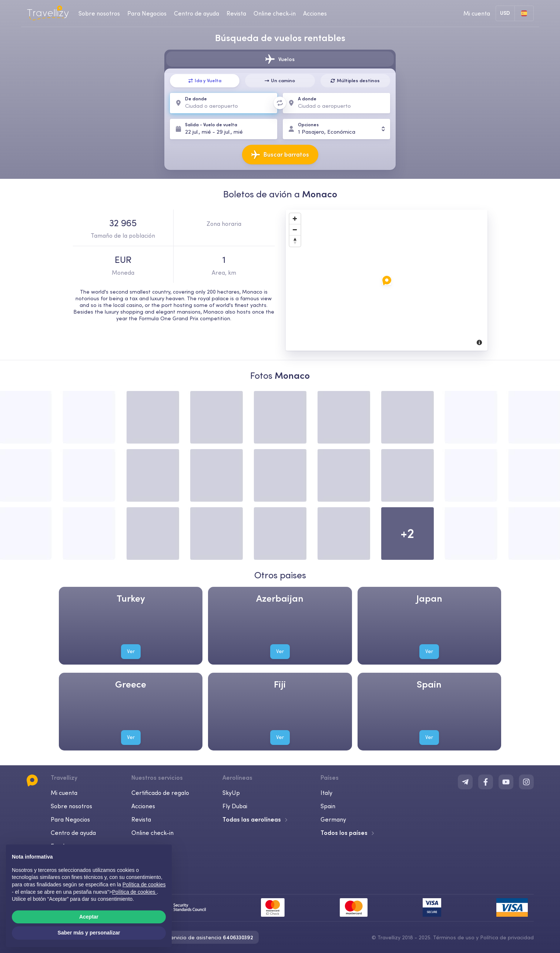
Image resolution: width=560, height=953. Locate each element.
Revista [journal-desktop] (236, 13)
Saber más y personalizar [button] (89, 933)
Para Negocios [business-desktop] (147, 13)
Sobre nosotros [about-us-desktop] (99, 13)
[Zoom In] (295, 219)
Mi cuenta (64, 793)
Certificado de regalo (160, 793)
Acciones (315, 13)
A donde (307, 99)
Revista (141, 819)
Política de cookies (135, 892)
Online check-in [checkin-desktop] (275, 13)
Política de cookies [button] (144, 885)
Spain (328, 806)
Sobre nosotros (71, 806)
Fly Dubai (235, 806)
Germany (333, 819)
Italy (326, 793)
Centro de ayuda (73, 833)
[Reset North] (295, 241)
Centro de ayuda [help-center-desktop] (197, 13)
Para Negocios (70, 819)
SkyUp (231, 793)
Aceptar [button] (89, 917)
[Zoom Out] (295, 230)
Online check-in (152, 833)
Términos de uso (454, 937)
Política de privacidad (507, 937)
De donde (196, 99)
